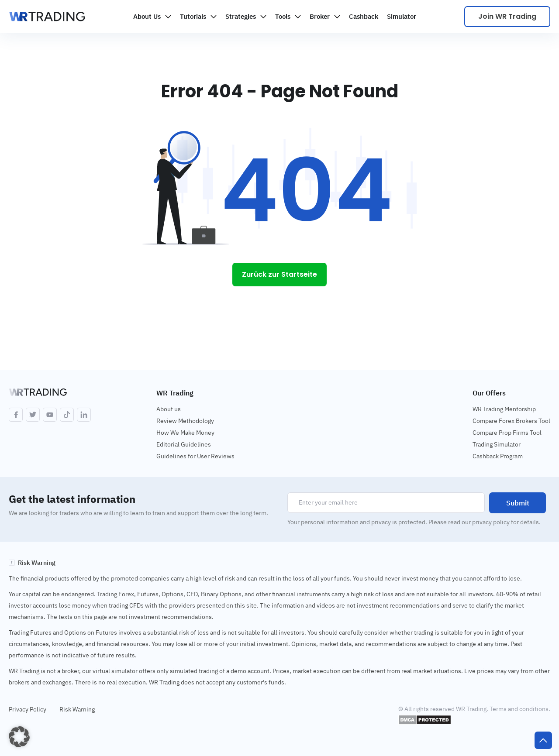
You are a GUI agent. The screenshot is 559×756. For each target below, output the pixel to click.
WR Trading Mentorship (504, 409)
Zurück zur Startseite (279, 274)
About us (169, 409)
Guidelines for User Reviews (195, 456)
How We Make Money (185, 433)
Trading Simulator (497, 444)
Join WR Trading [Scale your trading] (507, 16)
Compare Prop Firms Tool (507, 433)
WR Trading (175, 393)
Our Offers (489, 393)
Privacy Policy (28, 709)
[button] (19, 737)
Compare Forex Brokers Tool (511, 421)
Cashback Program (498, 456)
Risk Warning (77, 709)
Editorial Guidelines (184, 444)
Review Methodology (185, 421)
